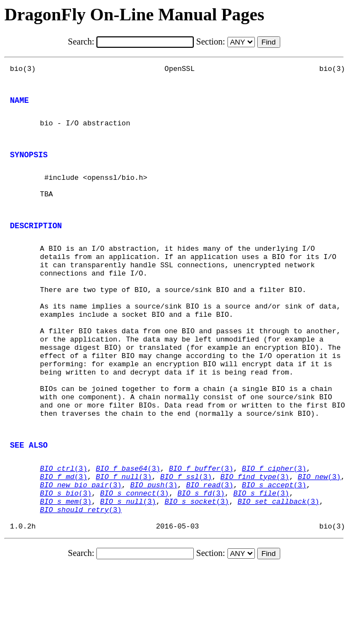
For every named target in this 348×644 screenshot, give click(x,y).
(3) (64, 532)
